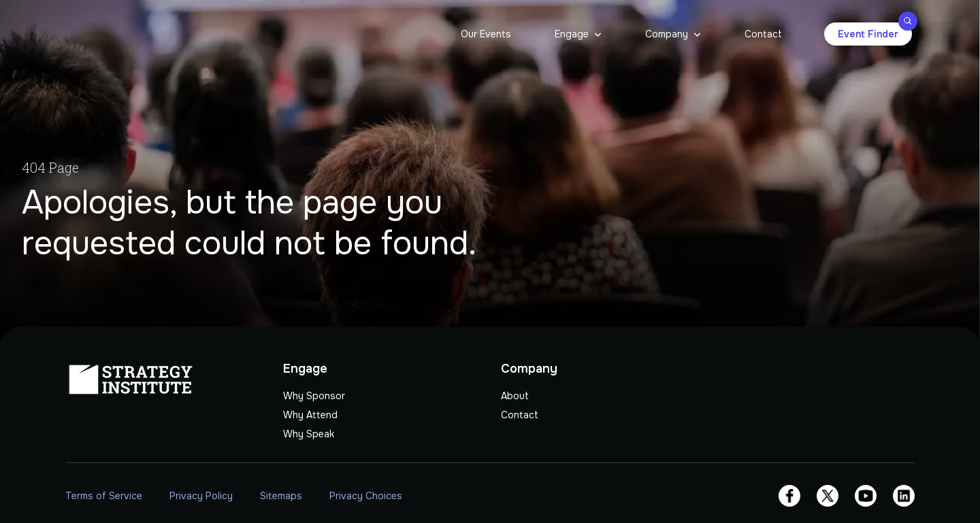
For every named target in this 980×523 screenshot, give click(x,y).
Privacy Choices (366, 496)
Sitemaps (281, 496)
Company (667, 34)
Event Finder (875, 31)
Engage (572, 34)
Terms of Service (104, 496)
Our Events (486, 34)
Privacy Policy (201, 496)
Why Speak (309, 434)
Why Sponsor (314, 396)
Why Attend (310, 415)
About (515, 396)
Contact (763, 34)
